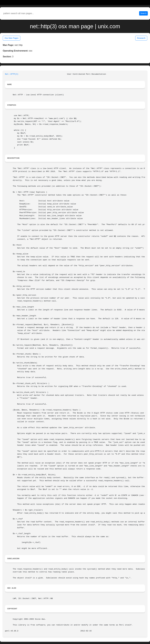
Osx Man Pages (12, 38)
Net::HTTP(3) (12, 74)
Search (143, 13)
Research (141, 38)
